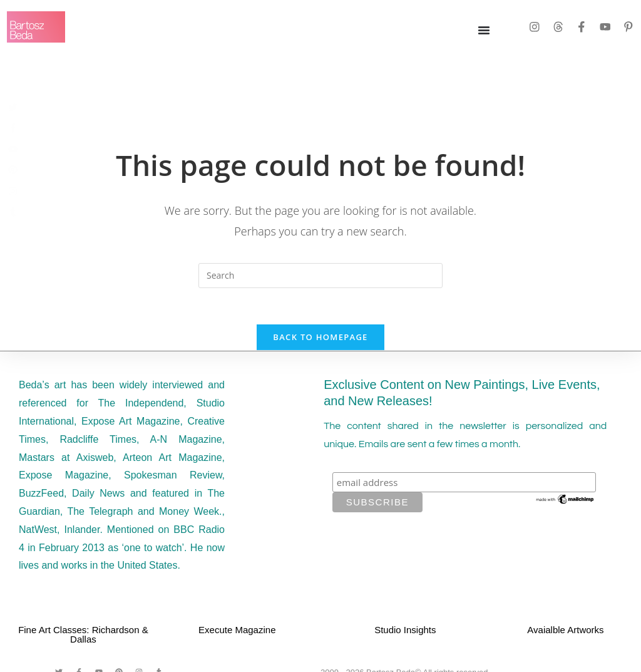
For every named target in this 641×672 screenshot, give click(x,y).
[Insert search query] (320, 276)
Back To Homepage (320, 339)
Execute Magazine (237, 632)
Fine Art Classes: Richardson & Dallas (83, 636)
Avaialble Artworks (565, 632)
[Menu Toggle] (484, 30)
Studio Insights (405, 632)
